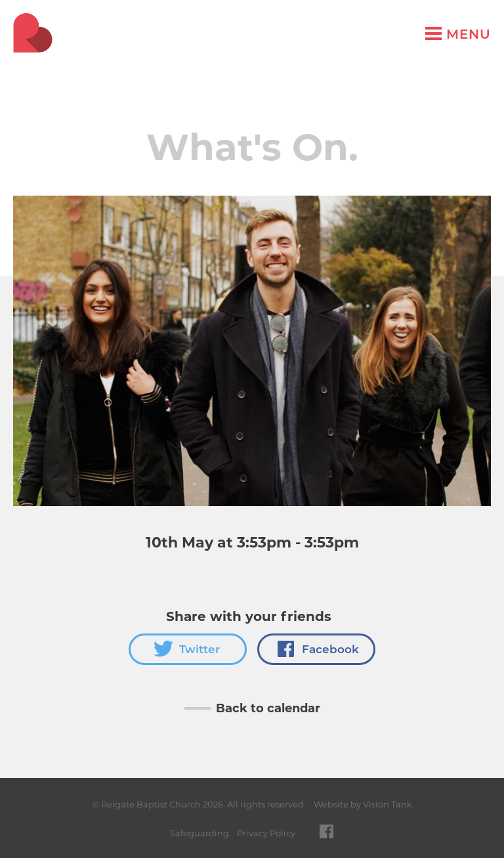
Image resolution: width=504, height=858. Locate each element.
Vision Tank (388, 804)
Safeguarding (199, 833)
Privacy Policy (266, 833)
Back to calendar (268, 708)
